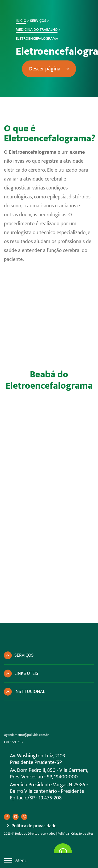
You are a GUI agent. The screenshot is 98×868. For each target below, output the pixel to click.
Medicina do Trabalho (32, 30)
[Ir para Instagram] (16, 817)
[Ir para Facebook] (7, 817)
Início (17, 21)
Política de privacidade (34, 826)
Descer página (41, 69)
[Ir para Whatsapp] (63, 852)
